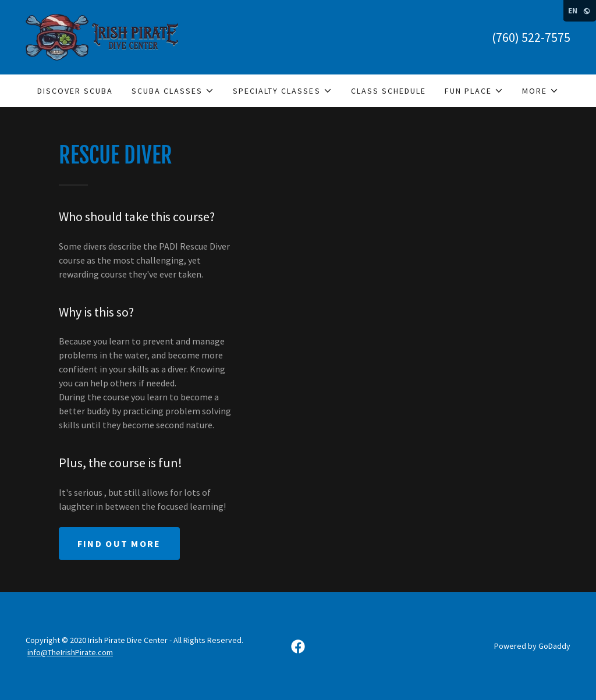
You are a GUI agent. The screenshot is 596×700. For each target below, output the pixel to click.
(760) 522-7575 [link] (531, 37)
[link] (102, 36)
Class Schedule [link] (389, 91)
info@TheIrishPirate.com (70, 652)
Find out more (119, 543)
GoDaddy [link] (554, 646)
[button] (173, 91)
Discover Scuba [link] (75, 91)
